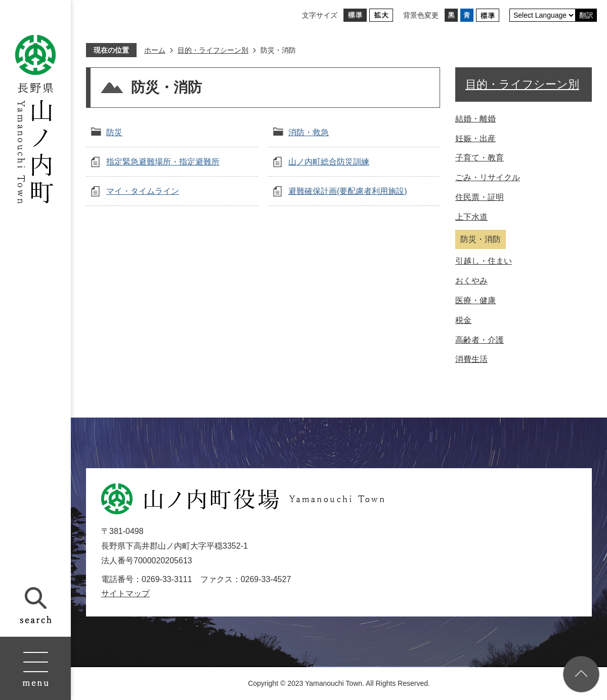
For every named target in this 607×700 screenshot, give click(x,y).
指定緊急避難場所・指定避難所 (163, 162)
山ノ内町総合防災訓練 (329, 162)
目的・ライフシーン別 (213, 50)
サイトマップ (125, 593)
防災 (114, 132)
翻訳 (586, 15)
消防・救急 (309, 132)
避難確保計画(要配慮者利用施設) (348, 191)
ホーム (155, 50)
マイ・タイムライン (143, 191)
